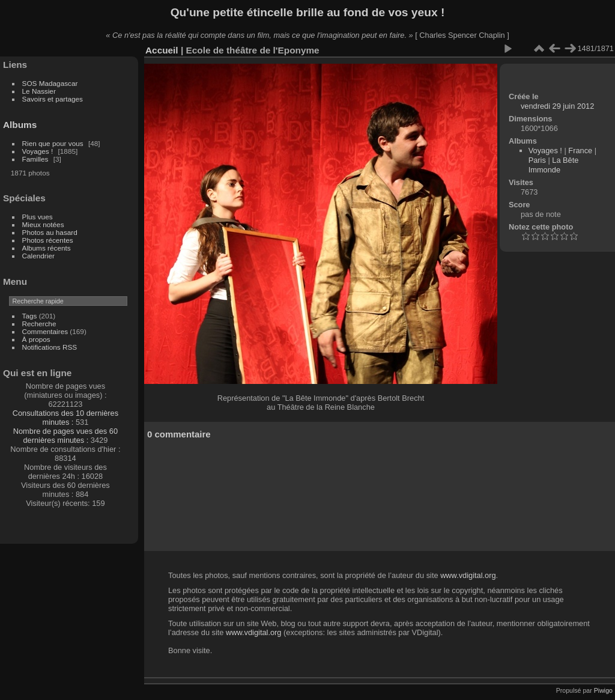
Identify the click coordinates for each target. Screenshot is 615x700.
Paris (537, 160)
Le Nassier (39, 91)
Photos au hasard (50, 232)
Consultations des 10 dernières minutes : (65, 418)
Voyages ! (38, 151)
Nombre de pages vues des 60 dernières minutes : (65, 436)
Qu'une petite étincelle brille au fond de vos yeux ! (308, 12)
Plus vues (38, 217)
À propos (36, 339)
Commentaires (45, 331)
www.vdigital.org (468, 575)
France (580, 151)
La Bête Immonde (554, 165)
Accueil (162, 50)
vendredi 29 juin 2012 (557, 106)
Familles (35, 159)
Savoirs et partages (53, 99)
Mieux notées (43, 224)
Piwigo (603, 690)
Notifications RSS (50, 347)
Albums (20, 125)
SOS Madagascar (50, 83)
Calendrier (38, 256)
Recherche (39, 324)
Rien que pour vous (54, 143)
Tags (30, 316)
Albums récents (47, 248)
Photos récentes (48, 240)
